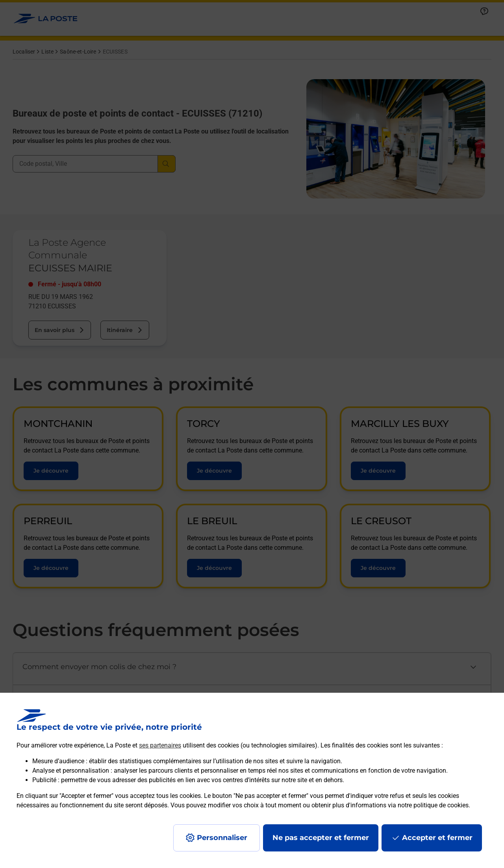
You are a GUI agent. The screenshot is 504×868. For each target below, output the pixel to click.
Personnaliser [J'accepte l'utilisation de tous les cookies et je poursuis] (222, 838)
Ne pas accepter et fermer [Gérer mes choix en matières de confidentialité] (321, 838)
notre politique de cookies (433, 805)
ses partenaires (160, 745)
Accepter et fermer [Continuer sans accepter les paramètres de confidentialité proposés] (437, 838)
